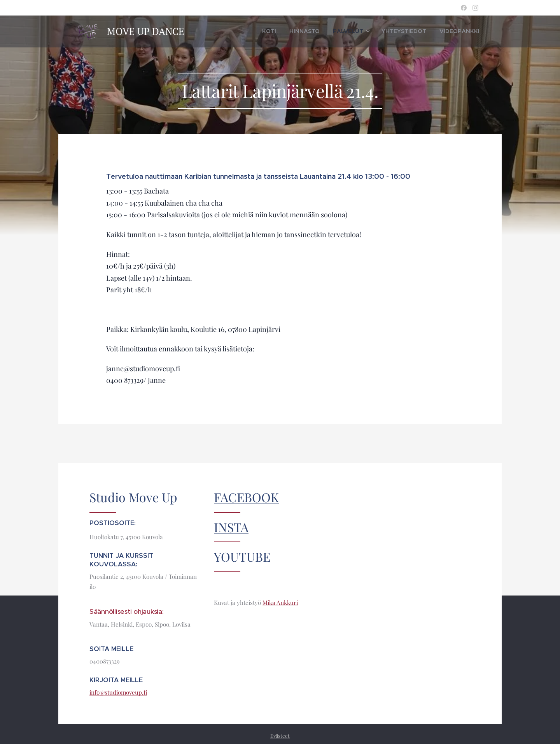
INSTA (231, 527)
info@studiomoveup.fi (118, 692)
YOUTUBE (242, 556)
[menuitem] (293, 31)
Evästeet (280, 736)
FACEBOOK (246, 497)
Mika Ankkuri (280, 603)
